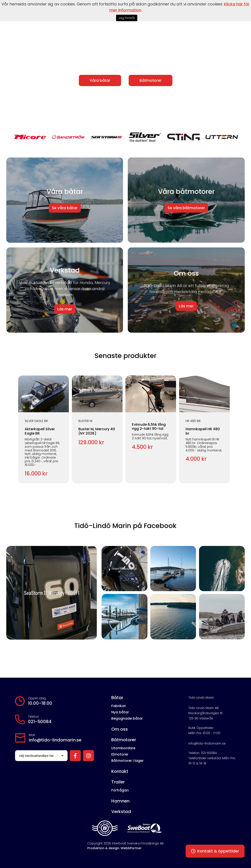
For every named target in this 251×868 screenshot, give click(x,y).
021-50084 (40, 722)
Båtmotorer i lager (127, 761)
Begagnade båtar (127, 718)
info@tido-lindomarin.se (55, 740)
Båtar (117, 698)
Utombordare (123, 748)
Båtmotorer (151, 80)
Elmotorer (120, 754)
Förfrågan (120, 790)
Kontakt (120, 771)
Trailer (118, 782)
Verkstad (121, 812)
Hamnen (120, 801)
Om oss (120, 729)
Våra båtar (100, 80)
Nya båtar (120, 712)
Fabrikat (119, 706)
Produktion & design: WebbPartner (114, 848)
